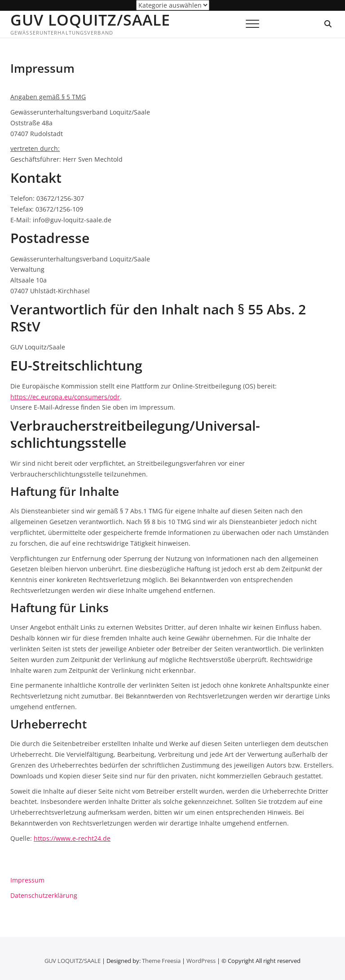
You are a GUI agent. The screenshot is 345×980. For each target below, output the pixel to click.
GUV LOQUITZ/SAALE (90, 20)
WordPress (201, 961)
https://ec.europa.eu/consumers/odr (65, 397)
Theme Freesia (161, 961)
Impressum (27, 880)
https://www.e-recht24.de (72, 838)
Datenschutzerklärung (44, 895)
